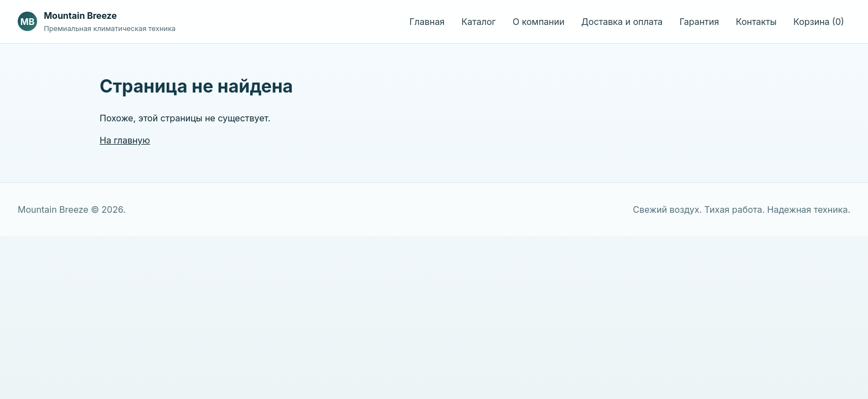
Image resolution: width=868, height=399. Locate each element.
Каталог (479, 22)
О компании (539, 22)
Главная (427, 22)
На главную (125, 140)
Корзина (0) (819, 22)
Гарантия (699, 22)
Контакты (756, 22)
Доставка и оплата (622, 22)
